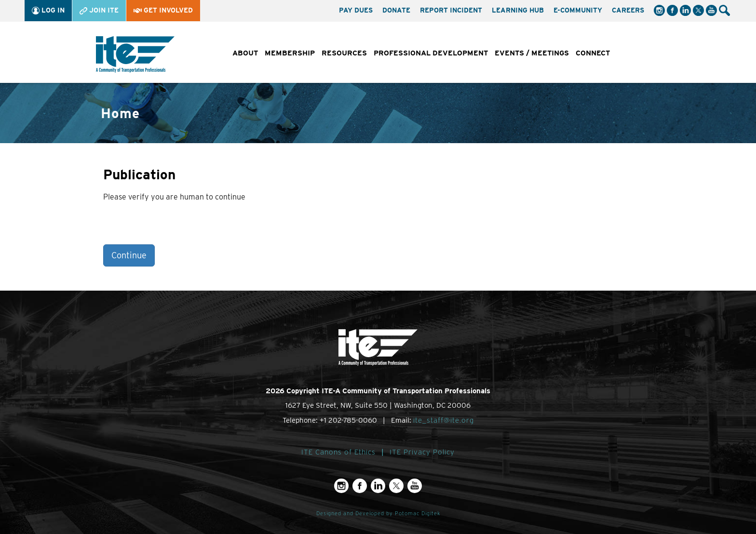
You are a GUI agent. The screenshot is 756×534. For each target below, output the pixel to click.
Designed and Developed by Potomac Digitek (378, 514)
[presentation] (176, 226)
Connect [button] (593, 53)
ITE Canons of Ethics (338, 452)
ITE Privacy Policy (422, 452)
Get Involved (163, 10)
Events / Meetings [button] (532, 53)
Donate (396, 10)
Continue (129, 255)
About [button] (245, 53)
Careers (628, 10)
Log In (48, 10)
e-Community (578, 10)
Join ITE (99, 10)
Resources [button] (344, 53)
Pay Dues (356, 10)
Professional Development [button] (431, 53)
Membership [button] (290, 53)
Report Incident (451, 10)
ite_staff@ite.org (444, 420)
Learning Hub (518, 10)
